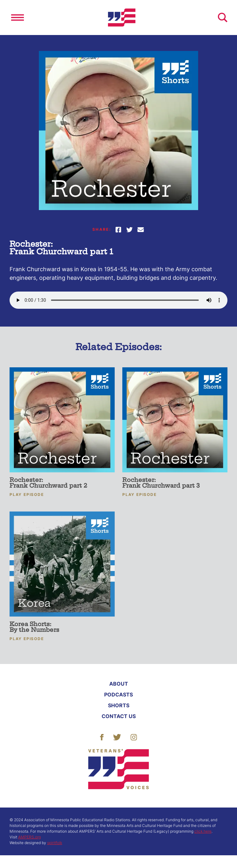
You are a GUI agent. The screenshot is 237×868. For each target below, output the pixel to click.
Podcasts (118, 695)
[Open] (18, 18)
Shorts (119, 705)
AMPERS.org (29, 837)
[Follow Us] (102, 737)
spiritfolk (55, 843)
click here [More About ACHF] (203, 831)
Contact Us (119, 716)
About (119, 684)
